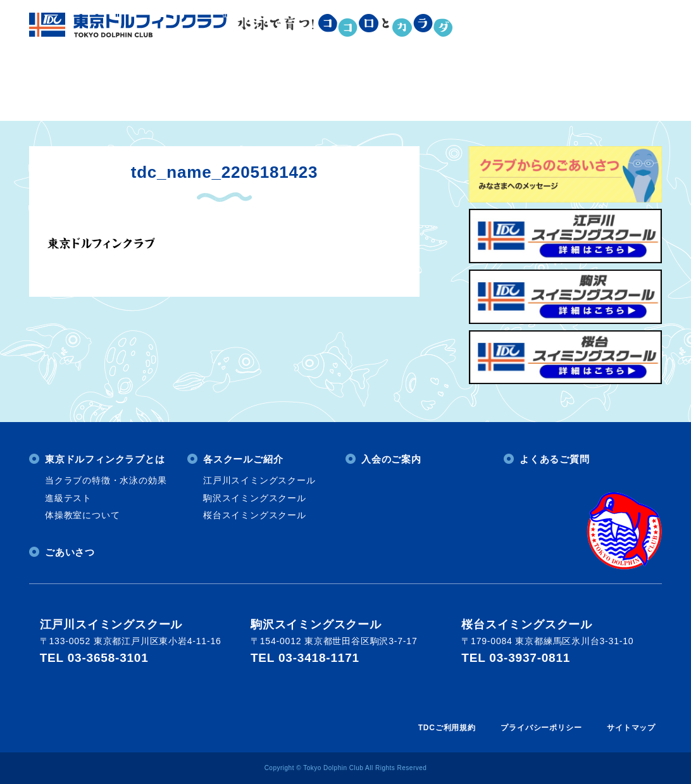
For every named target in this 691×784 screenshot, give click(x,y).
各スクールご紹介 (273, 88)
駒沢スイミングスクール (255, 498)
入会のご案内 (419, 88)
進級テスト (68, 498)
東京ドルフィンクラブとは (123, 88)
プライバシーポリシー (541, 728)
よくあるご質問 (568, 88)
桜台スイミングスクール (255, 515)
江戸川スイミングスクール (259, 480)
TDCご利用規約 (447, 728)
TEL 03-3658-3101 (94, 658)
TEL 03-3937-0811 (516, 658)
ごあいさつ (70, 552)
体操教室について (82, 515)
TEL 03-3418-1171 (305, 658)
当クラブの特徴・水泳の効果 (106, 480)
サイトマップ (631, 728)
